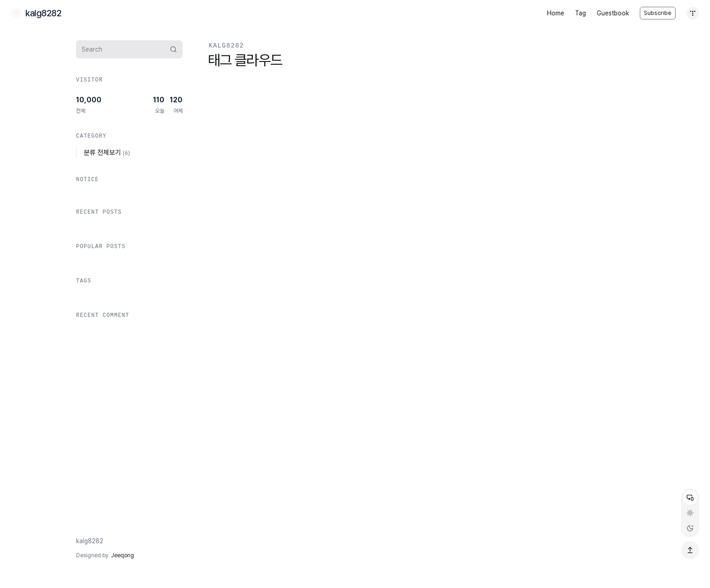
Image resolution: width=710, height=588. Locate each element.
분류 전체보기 (107, 153)
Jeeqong (122, 555)
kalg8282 (90, 541)
